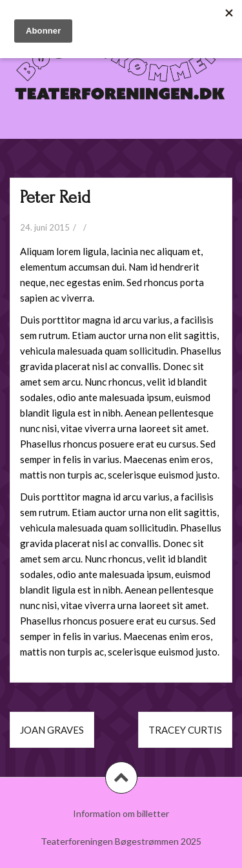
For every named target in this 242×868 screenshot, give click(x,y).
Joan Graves (52, 730)
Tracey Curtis (185, 730)
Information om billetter (121, 813)
